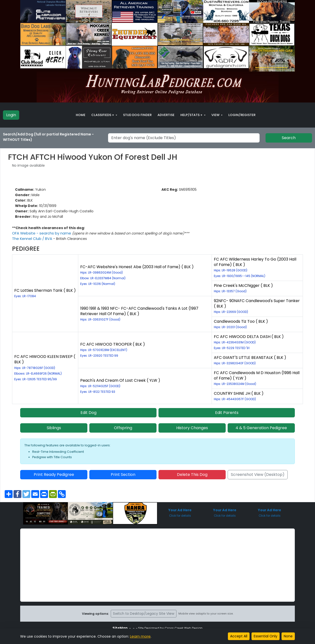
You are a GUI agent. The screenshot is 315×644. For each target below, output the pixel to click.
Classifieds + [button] (103, 115)
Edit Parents (227, 413)
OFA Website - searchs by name (40, 233)
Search (289, 138)
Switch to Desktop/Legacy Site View (144, 614)
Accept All (239, 636)
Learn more (140, 636)
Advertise (166, 115)
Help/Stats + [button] (192, 115)
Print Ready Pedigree (54, 475)
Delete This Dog (192, 475)
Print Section (123, 475)
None (288, 636)
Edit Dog (88, 413)
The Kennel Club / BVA (32, 239)
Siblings (54, 428)
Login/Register (242, 115)
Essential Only (266, 636)
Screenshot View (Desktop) (258, 475)
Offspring (123, 428)
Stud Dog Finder (137, 115)
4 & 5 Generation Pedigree (261, 428)
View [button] (216, 115)
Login (11, 115)
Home (81, 115)
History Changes (192, 428)
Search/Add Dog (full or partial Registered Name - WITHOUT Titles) (48, 137)
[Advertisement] (157, 565)
